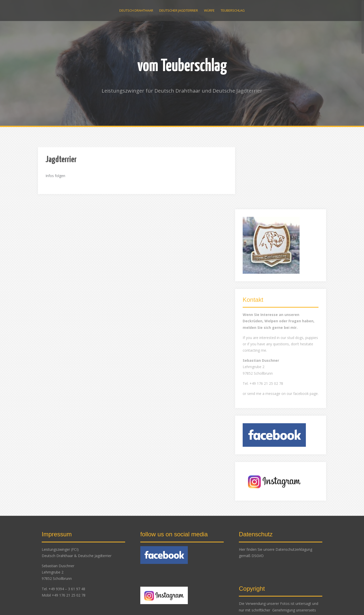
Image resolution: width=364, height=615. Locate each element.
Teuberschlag (233, 10)
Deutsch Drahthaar (136, 10)
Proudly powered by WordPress (64, 604)
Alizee (112, 604)
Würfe (209, 10)
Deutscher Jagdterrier (179, 10)
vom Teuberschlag (182, 66)
